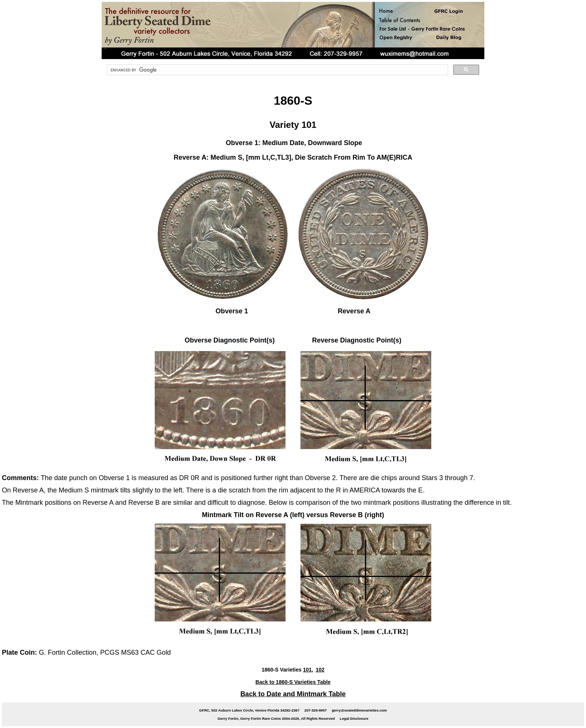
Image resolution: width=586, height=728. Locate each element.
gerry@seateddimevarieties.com (359, 710)
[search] (277, 70)
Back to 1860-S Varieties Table (293, 682)
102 (320, 670)
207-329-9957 (316, 710)
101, (308, 670)
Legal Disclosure (354, 718)
